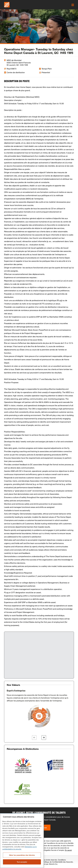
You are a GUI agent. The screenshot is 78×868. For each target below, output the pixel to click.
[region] (22, 841)
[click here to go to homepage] (7, 5)
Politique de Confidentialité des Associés (58, 862)
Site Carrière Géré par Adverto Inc (45, 864)
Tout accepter (22, 862)
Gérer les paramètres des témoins (22, 855)
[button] (34, 738)
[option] (39, 709)
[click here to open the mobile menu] (73, 5)
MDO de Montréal (14, 60)
